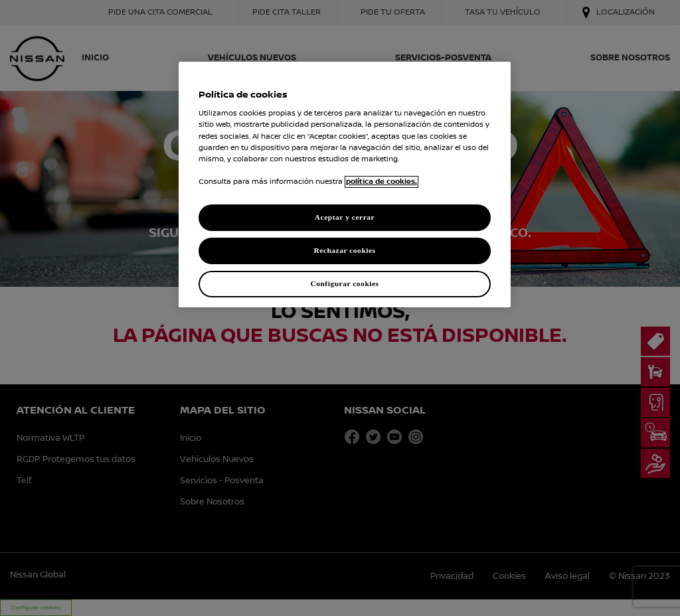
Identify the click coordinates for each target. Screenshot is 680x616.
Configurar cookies (344, 283)
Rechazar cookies (344, 250)
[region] (345, 185)
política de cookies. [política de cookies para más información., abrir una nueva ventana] (382, 182)
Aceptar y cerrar (345, 217)
